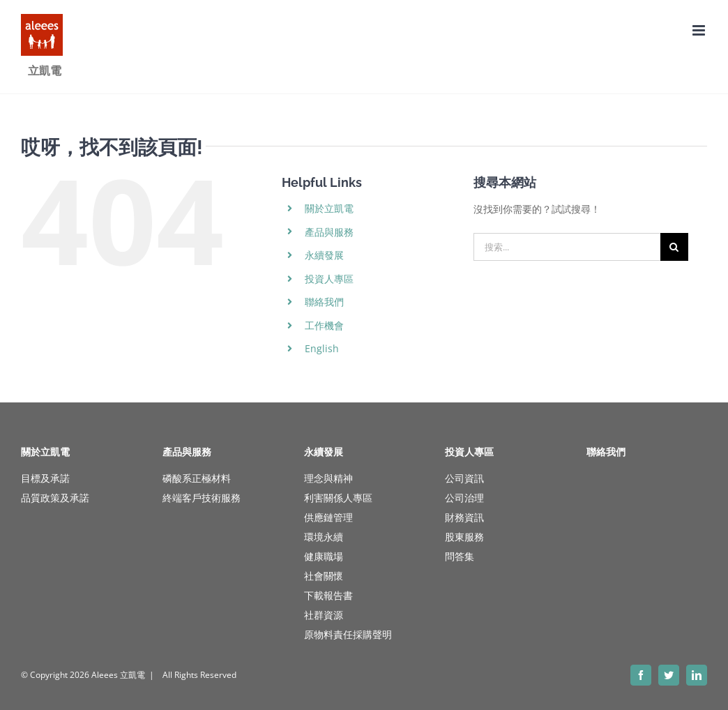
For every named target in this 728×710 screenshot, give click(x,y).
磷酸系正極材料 (197, 478)
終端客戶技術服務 (202, 498)
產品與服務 (329, 232)
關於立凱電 (329, 208)
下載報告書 (328, 595)
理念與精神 (328, 478)
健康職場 (324, 556)
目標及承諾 (45, 478)
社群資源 (324, 615)
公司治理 (464, 498)
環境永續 (324, 537)
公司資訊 (464, 478)
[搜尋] (674, 247)
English (322, 348)
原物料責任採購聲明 (348, 634)
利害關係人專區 (338, 498)
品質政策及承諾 (55, 498)
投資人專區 (329, 279)
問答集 (460, 556)
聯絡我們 (324, 302)
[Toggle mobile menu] (700, 30)
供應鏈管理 (328, 517)
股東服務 (464, 537)
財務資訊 (464, 517)
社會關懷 (324, 576)
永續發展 (324, 255)
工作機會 (324, 325)
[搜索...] (567, 247)
